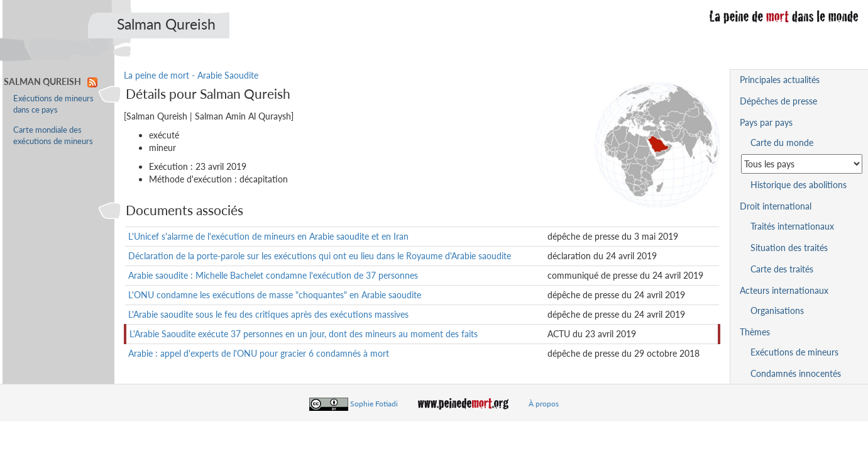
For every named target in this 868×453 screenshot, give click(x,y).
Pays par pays (766, 122)
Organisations (777, 310)
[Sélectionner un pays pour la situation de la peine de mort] (802, 164)
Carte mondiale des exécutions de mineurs (53, 136)
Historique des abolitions (799, 185)
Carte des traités (782, 269)
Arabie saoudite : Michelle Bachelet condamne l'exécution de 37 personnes (273, 275)
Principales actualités (780, 80)
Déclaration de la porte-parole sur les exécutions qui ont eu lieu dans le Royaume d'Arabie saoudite (320, 256)
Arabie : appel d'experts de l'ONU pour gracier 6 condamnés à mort (259, 353)
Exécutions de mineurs (794, 352)
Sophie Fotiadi (374, 404)
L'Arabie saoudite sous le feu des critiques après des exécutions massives (268, 314)
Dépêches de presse (778, 101)
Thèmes (755, 332)
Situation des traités (789, 248)
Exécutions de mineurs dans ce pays (53, 104)
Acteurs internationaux (784, 290)
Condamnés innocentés (796, 373)
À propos (544, 404)
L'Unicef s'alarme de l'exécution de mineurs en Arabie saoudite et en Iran (268, 236)
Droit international (776, 206)
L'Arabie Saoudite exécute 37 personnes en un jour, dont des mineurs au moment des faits (304, 334)
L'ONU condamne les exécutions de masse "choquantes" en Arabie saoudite (275, 295)
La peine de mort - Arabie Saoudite (191, 75)
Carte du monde (782, 143)
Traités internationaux (792, 226)
